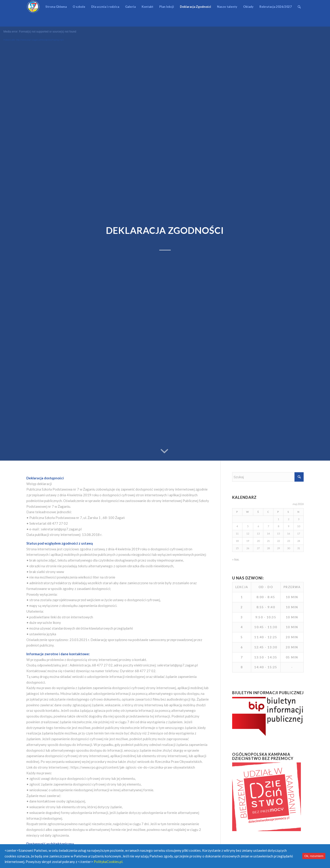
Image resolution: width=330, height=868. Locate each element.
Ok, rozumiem (314, 856)
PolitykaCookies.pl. (108, 862)
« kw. (236, 559)
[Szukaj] (299, 7)
